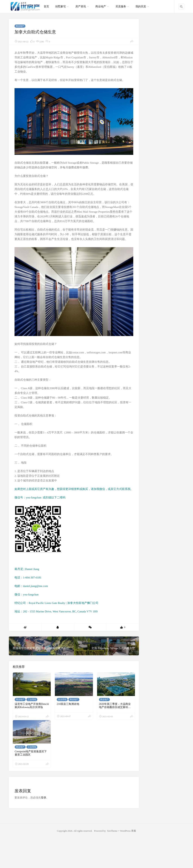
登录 (44, 798)
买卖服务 (121, 6)
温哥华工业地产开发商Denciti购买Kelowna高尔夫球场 (32, 706)
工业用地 (32, 699)
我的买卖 (141, 6)
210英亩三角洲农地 (68, 704)
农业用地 (62, 699)
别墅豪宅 (61, 6)
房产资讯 (81, 6)
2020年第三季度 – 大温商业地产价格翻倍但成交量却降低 (115, 707)
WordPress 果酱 (128, 831)
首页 (46, 6)
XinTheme (112, 831)
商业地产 (101, 6)
